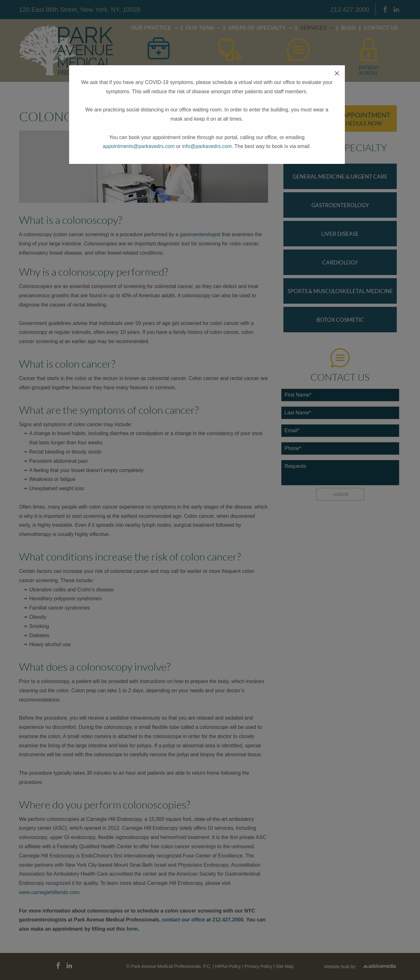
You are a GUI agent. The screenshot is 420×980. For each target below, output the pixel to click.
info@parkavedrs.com (207, 146)
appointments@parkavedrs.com (139, 146)
